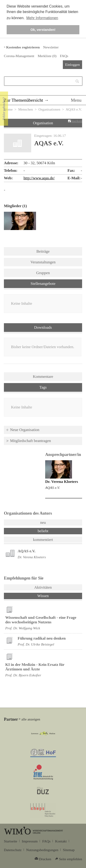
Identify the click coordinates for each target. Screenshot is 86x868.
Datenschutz (13, 850)
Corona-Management (19, 56)
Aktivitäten (43, 587)
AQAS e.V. (53, 488)
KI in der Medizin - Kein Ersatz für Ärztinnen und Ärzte (35, 667)
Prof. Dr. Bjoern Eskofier (23, 675)
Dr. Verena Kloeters (62, 482)
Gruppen (43, 273)
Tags (43, 387)
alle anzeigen (31, 719)
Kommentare (43, 377)
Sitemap (69, 850)
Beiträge (43, 251)
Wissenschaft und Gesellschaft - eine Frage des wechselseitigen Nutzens (41, 620)
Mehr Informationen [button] (42, 18)
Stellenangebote (43, 284)
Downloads (43, 327)
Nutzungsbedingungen (42, 850)
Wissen (55, 595)
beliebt (43, 531)
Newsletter (51, 47)
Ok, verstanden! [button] (43, 30)
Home (8, 109)
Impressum (30, 841)
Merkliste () (47, 56)
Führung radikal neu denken (42, 638)
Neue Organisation (25, 430)
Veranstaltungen (43, 262)
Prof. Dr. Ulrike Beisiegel (36, 644)
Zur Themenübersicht (24, 100)
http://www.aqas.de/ (39, 178)
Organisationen (49, 109)
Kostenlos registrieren (23, 47)
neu (43, 523)
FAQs (64, 56)
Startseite (11, 841)
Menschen (25, 109)
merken (77, 121)
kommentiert (43, 540)
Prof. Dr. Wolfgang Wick (23, 628)
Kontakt (61, 841)
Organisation (43, 123)
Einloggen (72, 65)
